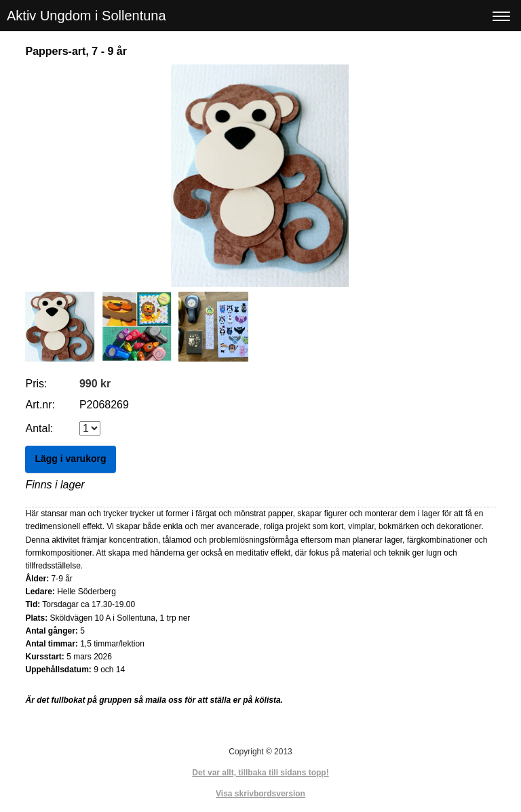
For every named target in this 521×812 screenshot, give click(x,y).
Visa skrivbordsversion (260, 794)
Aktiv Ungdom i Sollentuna (86, 16)
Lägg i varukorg (70, 459)
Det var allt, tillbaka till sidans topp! (260, 773)
